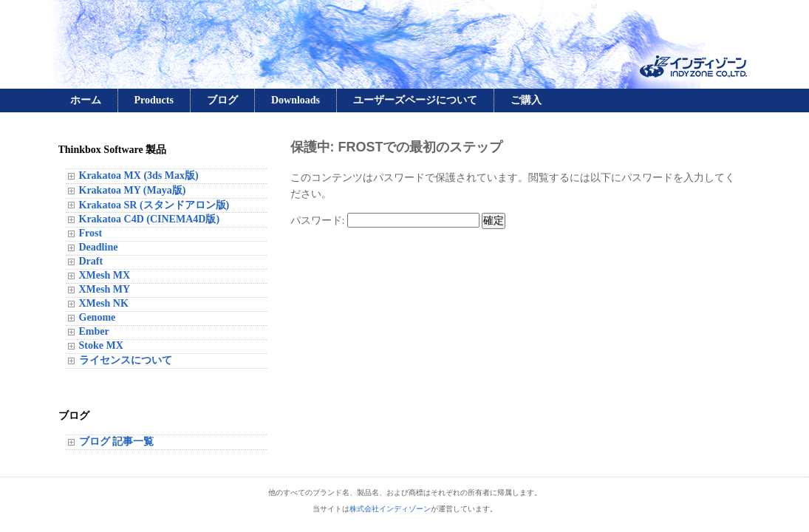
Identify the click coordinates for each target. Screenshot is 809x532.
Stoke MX (101, 345)
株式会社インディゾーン (390, 509)
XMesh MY (105, 289)
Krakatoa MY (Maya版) (133, 190)
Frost (91, 233)
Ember (94, 331)
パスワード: (385, 221)
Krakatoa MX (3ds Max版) (139, 175)
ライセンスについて (126, 360)
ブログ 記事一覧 (117, 441)
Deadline (99, 247)
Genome (98, 317)
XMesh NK (104, 303)
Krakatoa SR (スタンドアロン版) (154, 205)
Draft (91, 261)
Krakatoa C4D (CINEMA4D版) (150, 219)
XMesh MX (105, 275)
